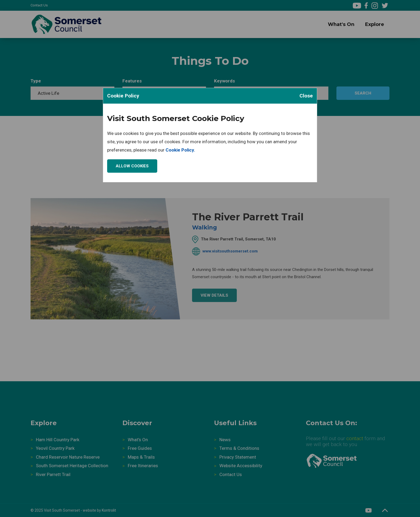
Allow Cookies (132, 166)
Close (306, 96)
